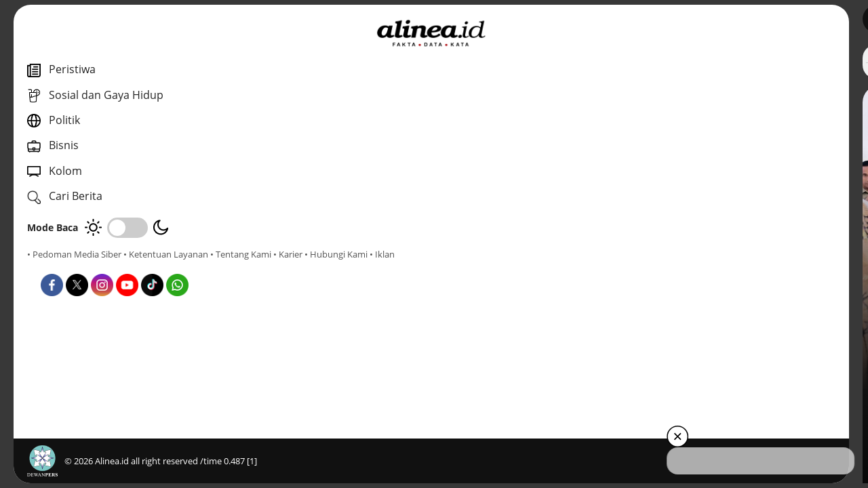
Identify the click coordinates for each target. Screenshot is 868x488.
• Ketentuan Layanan (166, 254)
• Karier (105, 266)
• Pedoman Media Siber (74, 254)
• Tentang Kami (58, 266)
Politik (304, 406)
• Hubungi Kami (153, 266)
